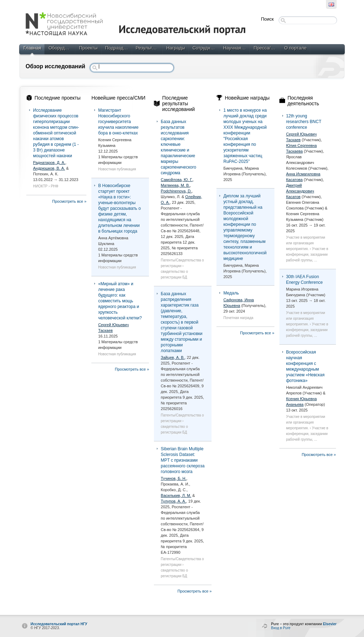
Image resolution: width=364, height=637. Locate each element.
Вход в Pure (281, 628)
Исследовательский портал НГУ (59, 624)
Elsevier (330, 624)
